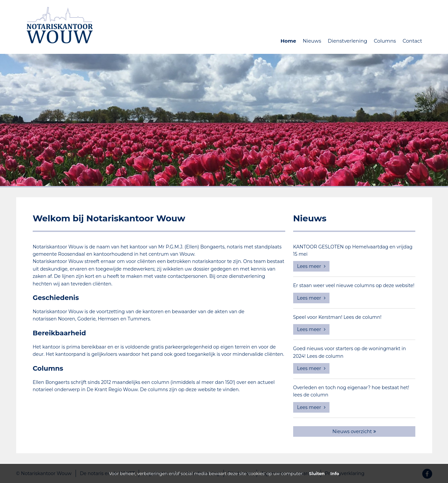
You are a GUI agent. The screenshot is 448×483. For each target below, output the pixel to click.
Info (335, 473)
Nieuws (312, 41)
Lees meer (311, 266)
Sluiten (317, 473)
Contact (412, 41)
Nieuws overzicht (354, 431)
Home (288, 41)
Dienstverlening (347, 41)
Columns (385, 41)
